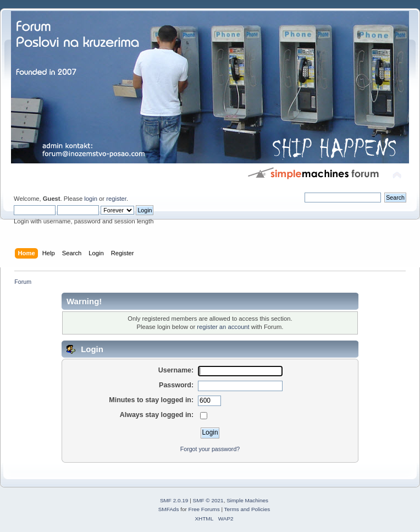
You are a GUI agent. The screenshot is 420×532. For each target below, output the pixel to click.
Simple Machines (247, 500)
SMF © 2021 (208, 500)
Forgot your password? (210, 449)
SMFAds (169, 509)
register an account (223, 327)
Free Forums (204, 509)
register (116, 199)
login (91, 199)
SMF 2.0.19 (174, 500)
